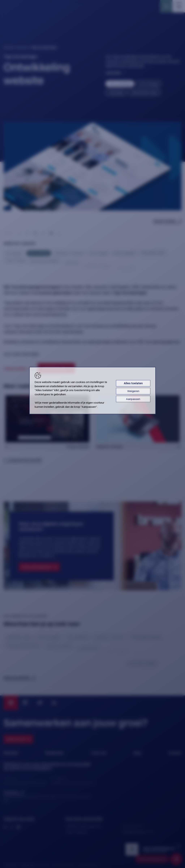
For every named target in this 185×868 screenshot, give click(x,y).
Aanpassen (133, 399)
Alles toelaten (133, 383)
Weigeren (133, 391)
